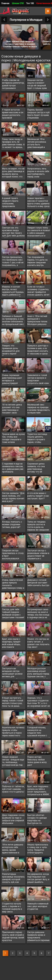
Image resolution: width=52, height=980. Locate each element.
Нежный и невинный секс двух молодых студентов (38, 906)
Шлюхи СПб (18, 3)
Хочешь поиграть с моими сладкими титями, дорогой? (12, 524)
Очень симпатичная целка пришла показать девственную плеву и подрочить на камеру (13, 584)
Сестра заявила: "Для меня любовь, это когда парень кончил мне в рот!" (13, 497)
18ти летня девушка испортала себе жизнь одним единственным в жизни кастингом (13, 849)
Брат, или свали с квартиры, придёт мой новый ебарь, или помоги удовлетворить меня (13, 643)
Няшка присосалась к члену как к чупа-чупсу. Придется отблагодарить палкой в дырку (38, 849)
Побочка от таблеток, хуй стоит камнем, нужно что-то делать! (13, 789)
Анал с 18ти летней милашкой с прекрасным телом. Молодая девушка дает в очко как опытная (38, 321)
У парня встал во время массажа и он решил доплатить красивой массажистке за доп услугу (13, 114)
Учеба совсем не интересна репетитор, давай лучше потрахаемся (13, 84)
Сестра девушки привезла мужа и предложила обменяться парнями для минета (38, 937)
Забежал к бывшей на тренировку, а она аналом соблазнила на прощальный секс (13, 320)
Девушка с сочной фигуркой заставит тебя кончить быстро (38, 583)
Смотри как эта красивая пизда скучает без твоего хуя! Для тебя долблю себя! (13, 232)
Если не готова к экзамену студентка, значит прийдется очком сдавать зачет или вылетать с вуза (38, 291)
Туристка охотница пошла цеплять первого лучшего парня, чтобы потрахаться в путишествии (37, 439)
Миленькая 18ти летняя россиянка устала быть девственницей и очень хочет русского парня (38, 144)
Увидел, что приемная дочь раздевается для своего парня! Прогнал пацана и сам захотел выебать (13, 350)
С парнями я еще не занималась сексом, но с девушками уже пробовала (13, 468)
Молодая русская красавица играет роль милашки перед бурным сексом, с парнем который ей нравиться (38, 673)
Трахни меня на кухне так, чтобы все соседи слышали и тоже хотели (13, 438)
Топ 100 (30, 3)
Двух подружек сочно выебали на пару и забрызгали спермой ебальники (13, 819)
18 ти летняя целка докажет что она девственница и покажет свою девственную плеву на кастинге (12, 409)
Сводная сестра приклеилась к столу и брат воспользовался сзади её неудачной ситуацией (13, 555)
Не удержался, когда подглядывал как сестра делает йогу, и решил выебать (38, 878)
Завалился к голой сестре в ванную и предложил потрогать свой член (38, 379)
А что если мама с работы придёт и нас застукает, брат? (38, 496)
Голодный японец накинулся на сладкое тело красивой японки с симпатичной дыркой (39, 732)
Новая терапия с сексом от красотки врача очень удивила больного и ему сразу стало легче (38, 203)
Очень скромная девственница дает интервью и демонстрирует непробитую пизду (12, 380)
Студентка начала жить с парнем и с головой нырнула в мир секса (12, 908)
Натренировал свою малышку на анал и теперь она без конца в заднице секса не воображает (38, 614)
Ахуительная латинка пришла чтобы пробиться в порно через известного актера (13, 732)
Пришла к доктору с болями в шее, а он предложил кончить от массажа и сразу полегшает (38, 350)
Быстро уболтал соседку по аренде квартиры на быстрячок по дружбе (37, 820)
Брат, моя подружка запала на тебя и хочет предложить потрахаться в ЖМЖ (38, 790)
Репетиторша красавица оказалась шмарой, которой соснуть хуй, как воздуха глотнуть (13, 878)
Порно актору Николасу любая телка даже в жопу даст (37, 761)
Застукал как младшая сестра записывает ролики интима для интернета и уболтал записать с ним (13, 673)
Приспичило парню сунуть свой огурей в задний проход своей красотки (13, 936)
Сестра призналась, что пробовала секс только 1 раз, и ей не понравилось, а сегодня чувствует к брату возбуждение (13, 262)
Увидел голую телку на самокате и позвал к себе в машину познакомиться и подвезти (39, 232)
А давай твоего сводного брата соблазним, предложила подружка (10, 203)
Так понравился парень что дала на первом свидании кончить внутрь (37, 261)
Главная (5, 3)
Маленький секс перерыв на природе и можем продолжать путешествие (39, 409)
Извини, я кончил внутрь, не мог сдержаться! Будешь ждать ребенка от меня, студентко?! (13, 291)
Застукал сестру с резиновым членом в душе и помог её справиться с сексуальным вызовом (38, 555)
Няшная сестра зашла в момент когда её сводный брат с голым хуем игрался (37, 85)
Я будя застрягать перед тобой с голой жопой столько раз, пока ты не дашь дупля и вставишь (13, 702)
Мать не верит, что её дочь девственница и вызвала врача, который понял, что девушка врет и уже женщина (13, 173)
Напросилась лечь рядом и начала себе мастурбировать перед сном (38, 173)
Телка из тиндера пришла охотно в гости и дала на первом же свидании (38, 526)
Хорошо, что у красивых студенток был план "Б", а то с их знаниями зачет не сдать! (39, 702)
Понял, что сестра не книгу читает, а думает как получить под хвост (38, 643)
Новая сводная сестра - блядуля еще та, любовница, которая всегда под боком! (13, 761)
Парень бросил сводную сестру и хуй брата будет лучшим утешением (38, 114)
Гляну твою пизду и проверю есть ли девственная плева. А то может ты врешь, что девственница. (13, 144)
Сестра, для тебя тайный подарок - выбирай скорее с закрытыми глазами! (13, 613)
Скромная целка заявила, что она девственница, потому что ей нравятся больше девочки (36, 468)
